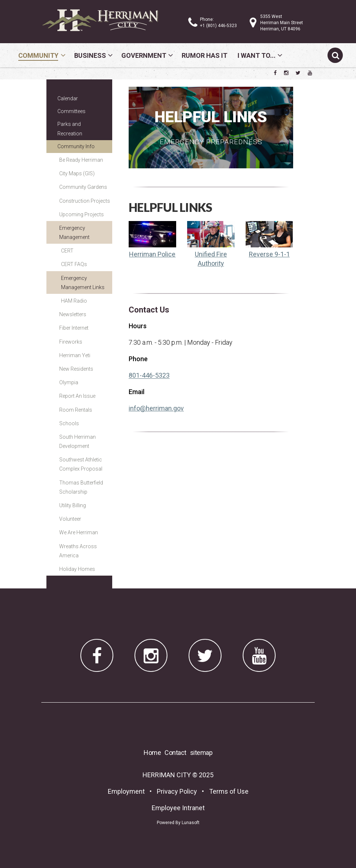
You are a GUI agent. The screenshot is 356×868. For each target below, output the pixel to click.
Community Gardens (83, 187)
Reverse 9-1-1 (269, 254)
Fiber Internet (74, 328)
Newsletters (73, 314)
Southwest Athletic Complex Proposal (81, 464)
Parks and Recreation (70, 129)
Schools (69, 423)
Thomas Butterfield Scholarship (81, 487)
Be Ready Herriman (81, 160)
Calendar (68, 98)
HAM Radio (74, 301)
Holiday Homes (77, 569)
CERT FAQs (74, 264)
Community (38, 55)
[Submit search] (335, 55)
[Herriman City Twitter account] (298, 73)
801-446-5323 (149, 375)
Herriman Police (152, 254)
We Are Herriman (79, 532)
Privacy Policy (177, 791)
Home (152, 753)
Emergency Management (74, 233)
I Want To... (257, 55)
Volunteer (70, 519)
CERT (67, 251)
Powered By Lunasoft (178, 823)
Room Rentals (76, 410)
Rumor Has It (204, 55)
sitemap (201, 753)
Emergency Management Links (83, 283)
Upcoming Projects (82, 214)
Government (144, 55)
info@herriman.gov (156, 408)
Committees (71, 111)
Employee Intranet (178, 808)
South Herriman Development (77, 442)
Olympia (69, 382)
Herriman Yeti (75, 355)
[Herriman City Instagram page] (286, 73)
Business (90, 55)
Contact (175, 753)
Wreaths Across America (78, 551)
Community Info (76, 146)
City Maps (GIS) (77, 173)
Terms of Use (229, 791)
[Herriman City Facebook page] (275, 73)
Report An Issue (77, 396)
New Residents (76, 369)
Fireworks (71, 342)
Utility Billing (73, 505)
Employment (126, 791)
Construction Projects (85, 201)
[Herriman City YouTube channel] (310, 73)
